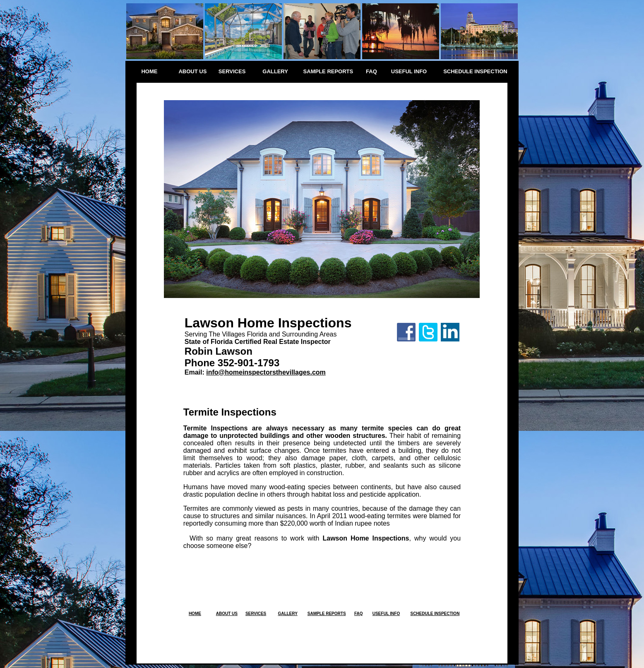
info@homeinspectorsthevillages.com (266, 372)
